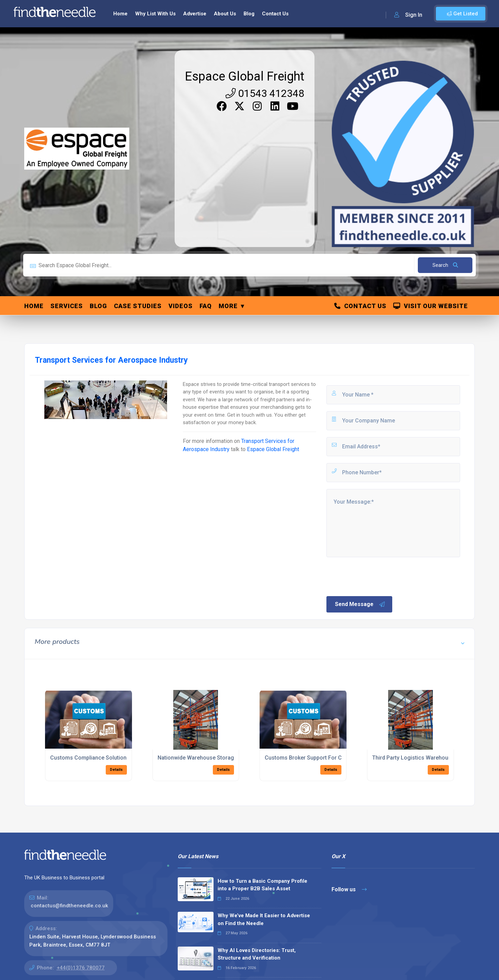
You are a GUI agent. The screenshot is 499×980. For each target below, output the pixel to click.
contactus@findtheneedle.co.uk (69, 906)
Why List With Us (155, 14)
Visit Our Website (431, 306)
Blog (249, 14)
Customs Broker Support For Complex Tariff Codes (329, 758)
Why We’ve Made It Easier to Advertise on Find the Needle (264, 919)
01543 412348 (265, 93)
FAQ (206, 306)
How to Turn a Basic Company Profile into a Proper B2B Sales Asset (262, 885)
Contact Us (275, 14)
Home (120, 14)
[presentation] (377, 576)
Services (67, 306)
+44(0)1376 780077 (81, 968)
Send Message (360, 604)
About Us (225, 14)
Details (116, 770)
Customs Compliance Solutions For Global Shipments (118, 758)
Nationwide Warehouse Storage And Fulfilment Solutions (228, 758)
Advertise (195, 14)
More (228, 306)
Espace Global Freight (245, 76)
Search (445, 265)
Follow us (349, 889)
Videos (181, 306)
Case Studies (138, 306)
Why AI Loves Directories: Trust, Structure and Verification (257, 954)
